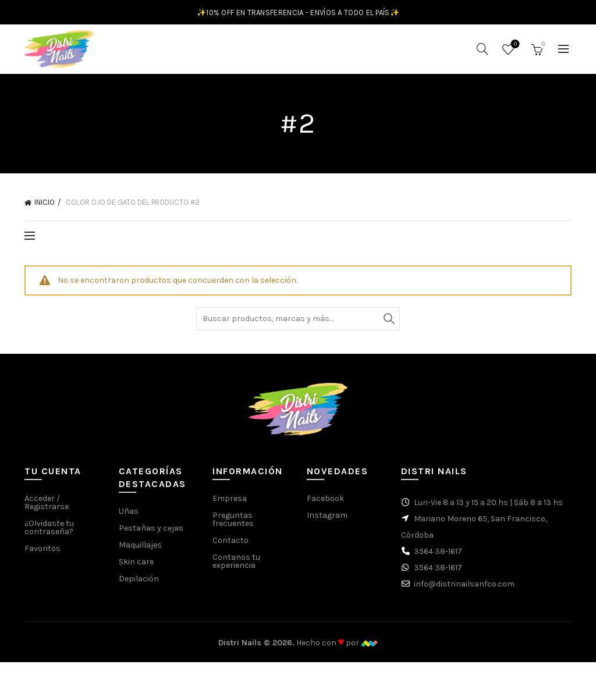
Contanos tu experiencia (236, 567)
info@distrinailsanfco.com (464, 590)
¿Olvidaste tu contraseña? (49, 533)
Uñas (129, 517)
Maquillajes (140, 551)
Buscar (388, 324)
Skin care (136, 568)
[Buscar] (483, 52)
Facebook (325, 504)
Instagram (327, 521)
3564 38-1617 (438, 557)
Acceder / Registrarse (47, 508)
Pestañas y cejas (151, 534)
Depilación (139, 584)
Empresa (230, 504)
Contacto (230, 546)
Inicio (45, 208)
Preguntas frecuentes (233, 525)
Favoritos (514, 47)
